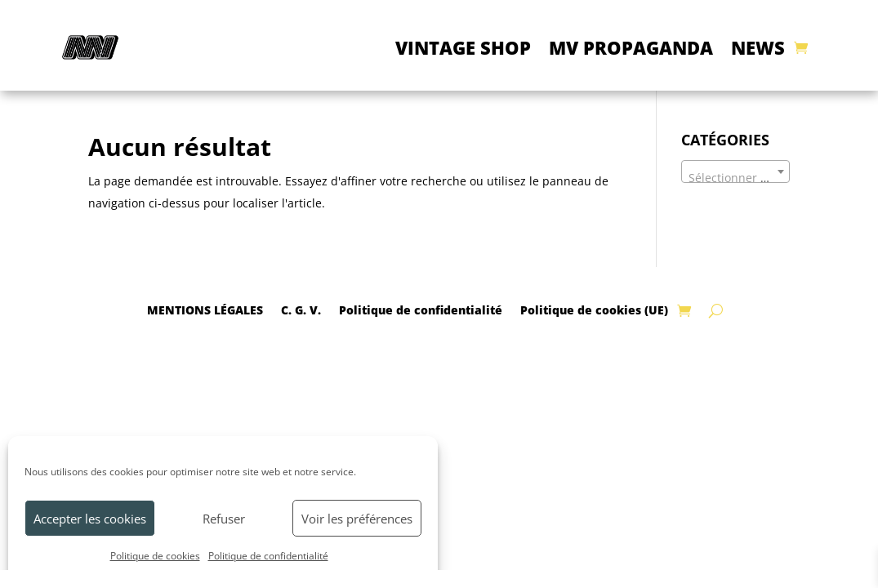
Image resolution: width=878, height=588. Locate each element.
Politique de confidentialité (268, 556)
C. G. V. (301, 309)
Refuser (224, 519)
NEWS (758, 47)
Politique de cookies (155, 556)
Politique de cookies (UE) (594, 309)
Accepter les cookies (90, 519)
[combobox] (735, 171)
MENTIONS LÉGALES (205, 309)
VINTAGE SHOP (463, 47)
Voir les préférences (357, 519)
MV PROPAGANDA (631, 47)
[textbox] (735, 178)
